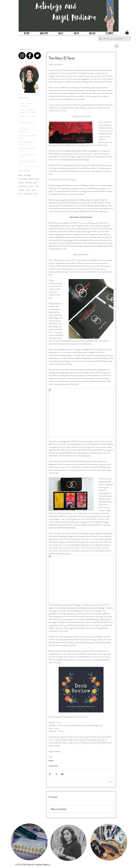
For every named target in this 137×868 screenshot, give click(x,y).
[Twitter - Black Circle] (37, 56)
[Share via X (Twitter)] (56, 774)
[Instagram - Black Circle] (22, 56)
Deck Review (53, 766)
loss (37, 186)
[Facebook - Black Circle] (30, 56)
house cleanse (23, 186)
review (28, 190)
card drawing (23, 179)
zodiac (35, 194)
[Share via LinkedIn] (62, 774)
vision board (27, 194)
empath (21, 183)
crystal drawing (34, 179)
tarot (20, 194)
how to (32, 186)
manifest (21, 190)
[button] (127, 32)
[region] (29, 842)
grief (35, 183)
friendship (29, 183)
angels (20, 175)
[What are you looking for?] (114, 39)
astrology (27, 175)
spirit (34, 190)
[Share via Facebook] (50, 774)
